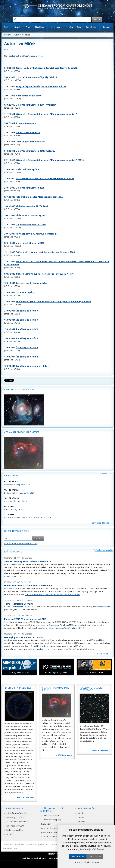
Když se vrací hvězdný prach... (32, 283)
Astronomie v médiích (51, 828)
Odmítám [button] (95, 857)
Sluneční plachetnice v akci (30, 142)
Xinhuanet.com (14, 576)
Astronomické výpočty (51, 820)
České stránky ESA (14, 830)
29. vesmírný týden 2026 (18, 688)
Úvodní (7, 35)
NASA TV (10, 834)
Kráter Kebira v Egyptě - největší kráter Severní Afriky (45, 274)
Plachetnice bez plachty (29, 96)
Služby (70, 27)
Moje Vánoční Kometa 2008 (30, 188)
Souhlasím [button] (78, 857)
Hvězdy (80, 813)
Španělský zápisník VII (27, 311)
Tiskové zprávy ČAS (15, 817)
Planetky (81, 822)
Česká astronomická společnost (23, 844)
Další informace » (26, 798)
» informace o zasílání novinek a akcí (21, 543)
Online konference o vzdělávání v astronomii (28, 585)
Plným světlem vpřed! (27, 169)
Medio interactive (43, 858)
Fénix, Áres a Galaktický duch (31, 215)
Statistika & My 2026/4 (26, 607)
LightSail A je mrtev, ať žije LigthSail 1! (36, 77)
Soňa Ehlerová (25, 582)
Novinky (18, 27)
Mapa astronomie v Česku (53, 832)
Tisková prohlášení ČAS (16, 813)
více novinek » (104, 654)
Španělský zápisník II (27, 357)
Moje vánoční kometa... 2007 (31, 225)
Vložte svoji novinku (104, 550)
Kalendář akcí (12, 475)
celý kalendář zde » (101, 523)
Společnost (91, 27)
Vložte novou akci (105, 474)
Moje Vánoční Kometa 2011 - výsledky (36, 105)
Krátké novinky (13, 552)
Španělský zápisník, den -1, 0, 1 (32, 366)
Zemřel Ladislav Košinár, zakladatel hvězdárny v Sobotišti (47, 68)
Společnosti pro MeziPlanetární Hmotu (26, 56)
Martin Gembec (26, 558)
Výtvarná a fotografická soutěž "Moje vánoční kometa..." (46, 114)
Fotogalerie (57, 27)
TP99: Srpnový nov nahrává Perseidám (36, 234)
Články (7, 27)
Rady (79, 27)
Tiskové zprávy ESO (15, 826)
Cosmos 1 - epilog (25, 292)
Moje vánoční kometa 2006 (30, 243)
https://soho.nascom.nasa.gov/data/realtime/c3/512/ (60, 628)
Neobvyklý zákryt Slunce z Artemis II (24, 637)
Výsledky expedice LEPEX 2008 (32, 206)
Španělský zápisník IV (27, 338)
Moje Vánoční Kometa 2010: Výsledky (35, 151)
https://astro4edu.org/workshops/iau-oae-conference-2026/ (52, 595)
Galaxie (80, 817)
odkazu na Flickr (37, 649)
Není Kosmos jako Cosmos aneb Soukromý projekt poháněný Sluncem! (53, 301)
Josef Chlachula (25, 600)
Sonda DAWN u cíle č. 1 (28, 132)
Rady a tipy (46, 824)
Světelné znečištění (50, 815)
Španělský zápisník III (27, 348)
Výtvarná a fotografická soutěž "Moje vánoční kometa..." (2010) (50, 160)
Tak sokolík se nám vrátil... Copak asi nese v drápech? (45, 178)
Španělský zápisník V (27, 329)
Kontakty (107, 27)
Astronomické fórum (51, 836)
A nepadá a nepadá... (27, 123)
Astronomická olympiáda (17, 822)
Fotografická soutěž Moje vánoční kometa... (39, 197)
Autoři (16, 35)
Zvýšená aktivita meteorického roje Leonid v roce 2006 (45, 252)
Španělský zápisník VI (27, 320)
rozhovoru (104, 607)
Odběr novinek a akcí (16, 531)
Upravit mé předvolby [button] (86, 862)
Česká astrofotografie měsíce (22, 432)
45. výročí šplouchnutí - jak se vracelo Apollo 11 (41, 86)
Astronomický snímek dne (19, 389)
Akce (28, 27)
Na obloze (40, 27)
